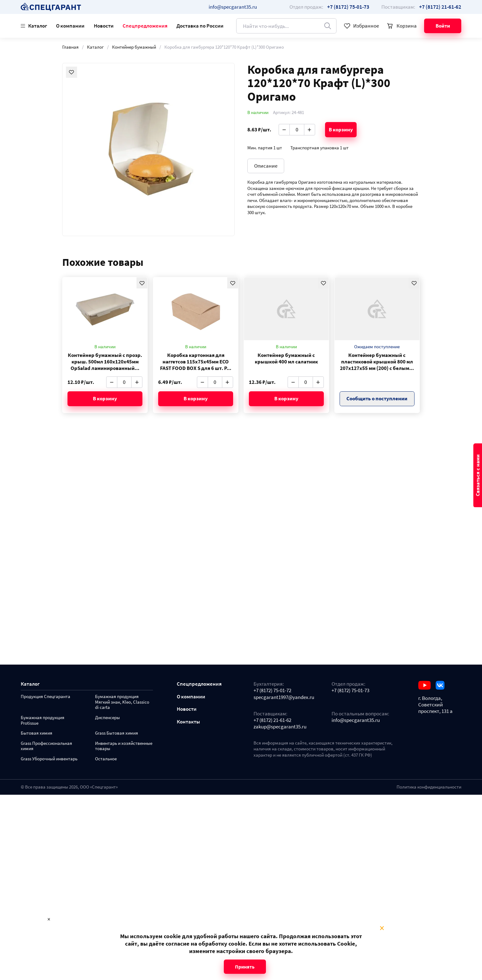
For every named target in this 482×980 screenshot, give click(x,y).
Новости (104, 26)
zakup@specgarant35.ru (280, 727)
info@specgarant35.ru (233, 7)
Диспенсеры (107, 718)
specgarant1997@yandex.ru (284, 697)
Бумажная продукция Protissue (43, 721)
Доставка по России (200, 26)
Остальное (106, 759)
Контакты (188, 722)
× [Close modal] (382, 928)
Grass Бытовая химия (117, 733)
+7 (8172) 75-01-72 (272, 690)
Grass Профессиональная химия (46, 746)
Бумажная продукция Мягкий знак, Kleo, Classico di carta (122, 702)
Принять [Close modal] (245, 967)
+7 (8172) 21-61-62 (272, 720)
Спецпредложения (145, 26)
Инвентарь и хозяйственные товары (124, 746)
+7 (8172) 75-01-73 (350, 690)
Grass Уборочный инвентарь (49, 759)
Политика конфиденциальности (429, 787)
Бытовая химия (37, 733)
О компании (70, 26)
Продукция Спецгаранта (46, 697)
